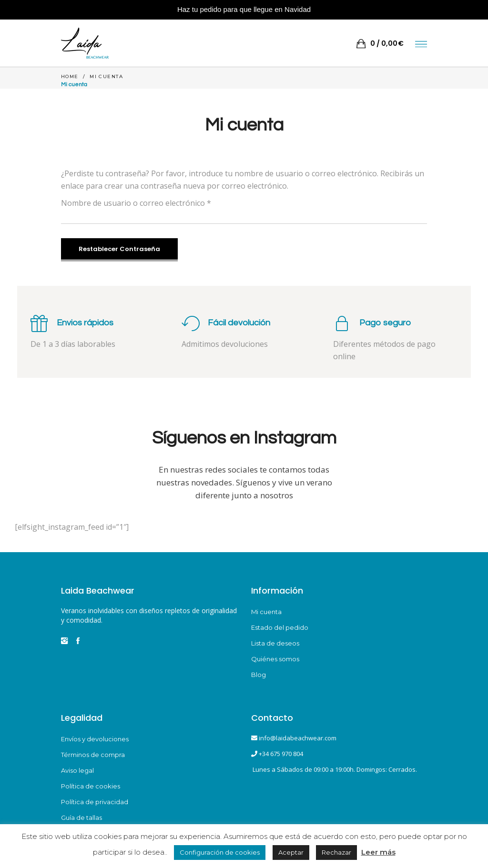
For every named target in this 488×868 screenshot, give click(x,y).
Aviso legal (77, 770)
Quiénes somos (275, 659)
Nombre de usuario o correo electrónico (136, 203)
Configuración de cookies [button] (220, 852)
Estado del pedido (280, 627)
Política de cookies (91, 786)
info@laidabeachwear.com (298, 738)
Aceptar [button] (291, 852)
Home (70, 76)
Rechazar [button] (336, 852)
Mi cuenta (266, 612)
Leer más (378, 852)
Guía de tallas (81, 818)
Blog (259, 675)
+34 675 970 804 (281, 754)
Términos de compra (93, 755)
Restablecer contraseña (119, 249)
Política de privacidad (95, 802)
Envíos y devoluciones (95, 739)
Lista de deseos (275, 643)
